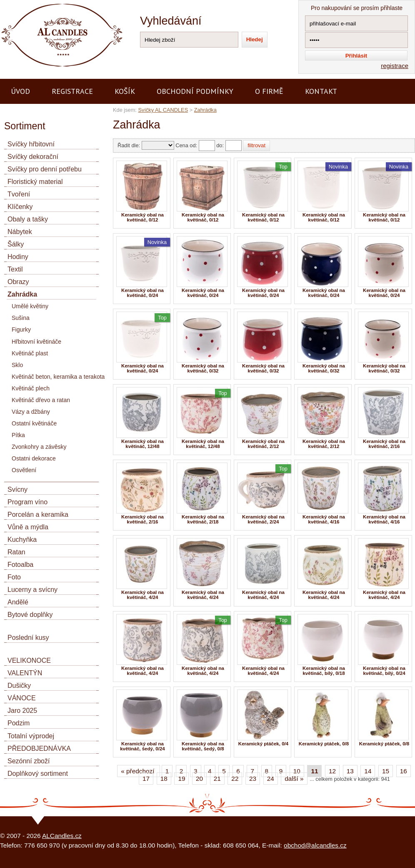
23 (253, 779)
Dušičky (19, 686)
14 (368, 771)
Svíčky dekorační (33, 157)
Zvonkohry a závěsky (39, 447)
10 (297, 771)
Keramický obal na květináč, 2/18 (203, 519)
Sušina (21, 318)
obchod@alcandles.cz (315, 845)
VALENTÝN (25, 673)
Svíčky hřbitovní (31, 144)
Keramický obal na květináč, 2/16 (384, 444)
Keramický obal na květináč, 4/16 (324, 519)
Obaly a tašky (28, 219)
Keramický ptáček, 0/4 (263, 744)
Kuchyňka (22, 540)
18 (164, 779)
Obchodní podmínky (195, 91)
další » (294, 779)
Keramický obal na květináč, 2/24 (263, 519)
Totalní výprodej (31, 736)
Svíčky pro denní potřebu (45, 169)
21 (217, 779)
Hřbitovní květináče (36, 342)
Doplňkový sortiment (38, 774)
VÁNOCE (22, 698)
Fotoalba (20, 565)
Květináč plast (30, 353)
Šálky (16, 244)
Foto (14, 577)
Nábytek (20, 232)
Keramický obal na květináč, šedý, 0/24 (142, 746)
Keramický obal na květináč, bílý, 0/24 (384, 671)
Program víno (27, 502)
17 (146, 779)
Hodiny (18, 257)
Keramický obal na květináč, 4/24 (142, 595)
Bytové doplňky (30, 615)
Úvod (20, 91)
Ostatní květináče (34, 423)
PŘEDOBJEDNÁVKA (39, 748)
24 (271, 779)
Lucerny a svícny (32, 590)
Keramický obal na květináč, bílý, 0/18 (324, 671)
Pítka (18, 435)
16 (404, 771)
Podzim (19, 723)
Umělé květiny (30, 306)
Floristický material (35, 182)
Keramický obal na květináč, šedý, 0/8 (203, 746)
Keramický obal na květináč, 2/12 (263, 444)
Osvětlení (24, 470)
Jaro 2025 (22, 711)
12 (332, 771)
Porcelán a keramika (38, 515)
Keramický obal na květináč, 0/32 (203, 368)
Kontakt (321, 91)
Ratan (16, 552)
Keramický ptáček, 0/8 (324, 744)
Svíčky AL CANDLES (163, 110)
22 (235, 779)
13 (350, 771)
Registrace (72, 91)
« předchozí (139, 771)
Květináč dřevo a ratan (41, 400)
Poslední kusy (28, 638)
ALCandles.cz (62, 836)
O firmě (269, 91)
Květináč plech (31, 388)
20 (199, 779)
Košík (125, 91)
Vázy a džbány (31, 412)
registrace (395, 66)
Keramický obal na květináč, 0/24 (142, 293)
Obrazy (18, 282)
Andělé (18, 602)
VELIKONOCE (29, 660)
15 (386, 771)
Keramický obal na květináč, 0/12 (142, 217)
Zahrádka (205, 110)
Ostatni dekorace (34, 458)
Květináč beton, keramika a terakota (58, 377)
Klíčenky (20, 207)
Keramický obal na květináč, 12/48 (142, 444)
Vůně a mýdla (28, 527)
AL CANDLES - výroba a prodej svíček (53, 4)
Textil (15, 269)
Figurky (21, 330)
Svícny (17, 489)
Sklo (17, 365)
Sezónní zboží (29, 761)
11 (314, 771)
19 (181, 779)
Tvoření (19, 194)
